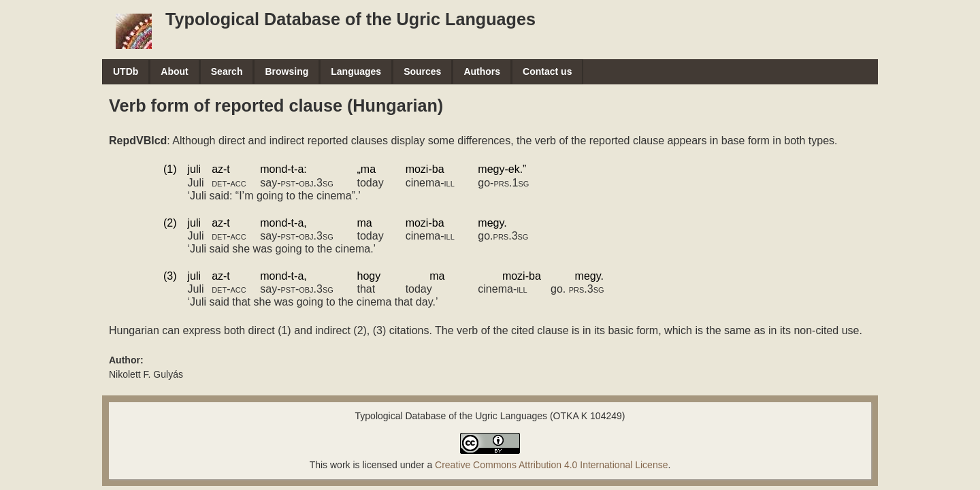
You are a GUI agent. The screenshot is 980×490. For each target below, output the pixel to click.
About (174, 71)
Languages (356, 71)
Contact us (547, 71)
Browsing (287, 71)
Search (227, 71)
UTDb (126, 71)
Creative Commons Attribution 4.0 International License (551, 465)
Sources (422, 71)
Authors (482, 71)
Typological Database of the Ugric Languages (350, 19)
